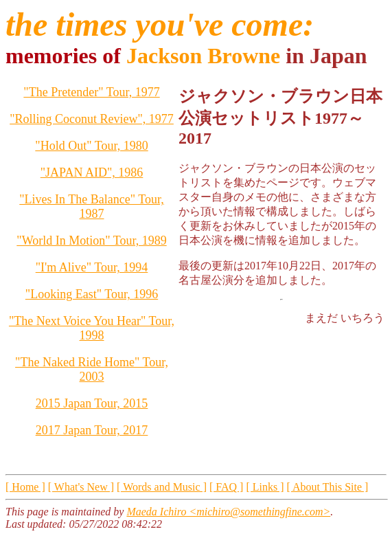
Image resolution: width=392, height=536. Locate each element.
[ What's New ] (81, 487)
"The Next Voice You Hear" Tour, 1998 (92, 328)
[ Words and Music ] (162, 487)
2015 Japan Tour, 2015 (92, 403)
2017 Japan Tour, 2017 (92, 430)
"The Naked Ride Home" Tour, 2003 (92, 369)
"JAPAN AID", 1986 (92, 172)
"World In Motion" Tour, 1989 (91, 241)
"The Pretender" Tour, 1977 (91, 92)
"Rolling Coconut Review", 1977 (92, 119)
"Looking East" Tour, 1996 (92, 294)
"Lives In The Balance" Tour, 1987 (92, 206)
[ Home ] (25, 487)
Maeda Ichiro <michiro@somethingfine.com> (228, 512)
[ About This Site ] (328, 487)
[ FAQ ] (226, 487)
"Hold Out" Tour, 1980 (91, 146)
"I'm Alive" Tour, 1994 (92, 267)
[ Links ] (265, 487)
